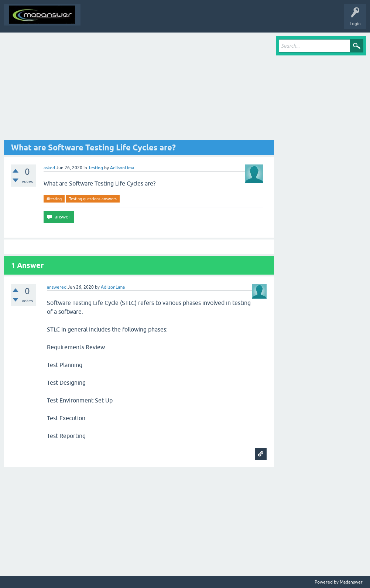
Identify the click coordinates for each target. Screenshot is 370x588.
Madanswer (351, 582)
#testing (54, 199)
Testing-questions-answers (93, 199)
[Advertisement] (139, 88)
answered (57, 287)
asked (49, 168)
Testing (96, 168)
